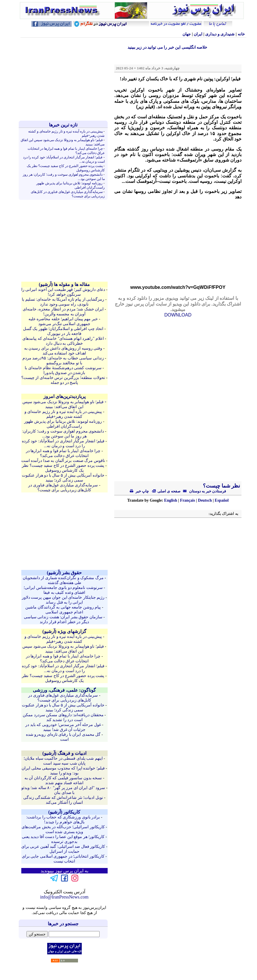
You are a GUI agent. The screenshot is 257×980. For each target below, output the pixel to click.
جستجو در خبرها (63, 924)
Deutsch (205, 500)
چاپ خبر (139, 491)
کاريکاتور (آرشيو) (64, 812)
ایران (198, 34)
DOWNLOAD (178, 315)
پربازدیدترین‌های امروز (64, 396)
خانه (241, 34)
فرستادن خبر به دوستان (203, 491)
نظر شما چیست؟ (221, 486)
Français (188, 500)
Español (222, 500)
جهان (187, 34)
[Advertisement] (64, 79)
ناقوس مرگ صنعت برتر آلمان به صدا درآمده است (63, 461)
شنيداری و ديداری (220, 34)
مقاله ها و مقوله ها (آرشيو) (64, 284)
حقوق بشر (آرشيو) (64, 573)
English (171, 500)
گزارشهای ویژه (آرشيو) (64, 631)
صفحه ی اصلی (166, 491)
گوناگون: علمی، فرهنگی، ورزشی (64, 690)
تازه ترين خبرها (63, 125)
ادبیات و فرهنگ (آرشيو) (64, 753)
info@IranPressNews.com (64, 897)
